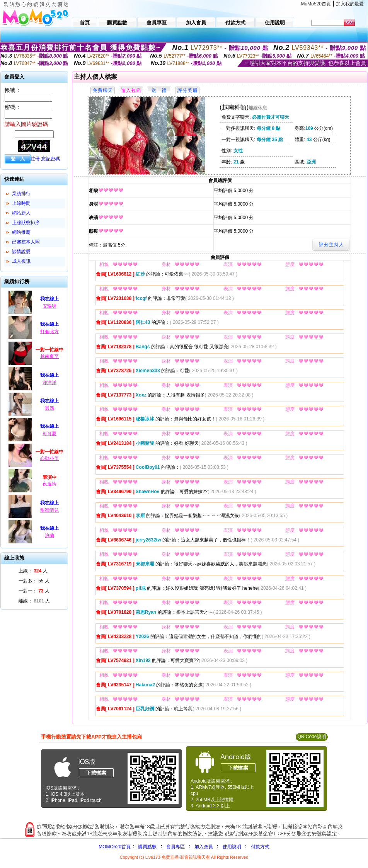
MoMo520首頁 (316, 4)
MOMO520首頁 (115, 847)
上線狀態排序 (26, 223)
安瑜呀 (49, 306)
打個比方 (49, 332)
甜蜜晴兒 (49, 510)
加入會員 (204, 847)
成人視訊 (21, 261)
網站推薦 (21, 232)
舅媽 (49, 408)
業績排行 (21, 194)
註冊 (35, 159)
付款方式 (260, 847)
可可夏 (49, 434)
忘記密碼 (51, 159)
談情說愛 (21, 252)
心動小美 (49, 458)
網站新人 (21, 213)
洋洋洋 (49, 383)
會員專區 (175, 847)
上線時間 (21, 203)
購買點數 (147, 847)
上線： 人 (33, 571)
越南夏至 (49, 356)
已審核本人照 (26, 242)
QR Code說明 (312, 737)
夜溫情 (49, 484)
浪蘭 (49, 536)
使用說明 (232, 847)
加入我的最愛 (350, 4)
